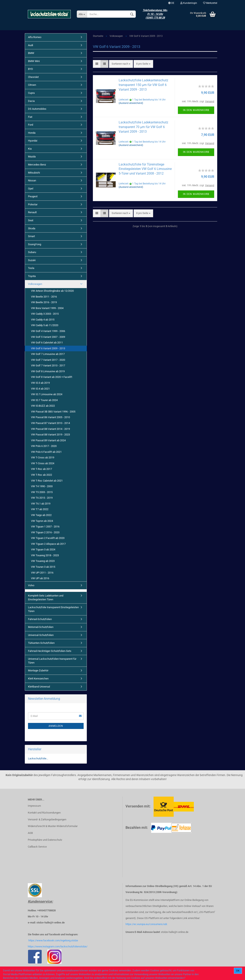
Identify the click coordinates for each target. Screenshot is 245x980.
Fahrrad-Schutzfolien (40, 619)
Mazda (32, 157)
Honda (32, 133)
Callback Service (37, 847)
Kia (30, 149)
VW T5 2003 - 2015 (42, 492)
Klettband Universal (39, 687)
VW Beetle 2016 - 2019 (44, 302)
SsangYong (35, 244)
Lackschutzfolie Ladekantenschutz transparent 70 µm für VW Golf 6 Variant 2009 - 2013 (143, 127)
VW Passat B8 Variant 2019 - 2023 (50, 435)
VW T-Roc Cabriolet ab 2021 (47, 481)
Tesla (31, 268)
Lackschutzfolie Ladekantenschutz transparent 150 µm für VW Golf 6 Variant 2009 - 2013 (143, 85)
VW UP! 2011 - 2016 (42, 573)
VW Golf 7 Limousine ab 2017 (48, 354)
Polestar (33, 204)
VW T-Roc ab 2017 (42, 469)
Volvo (31, 585)
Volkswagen (35, 284)
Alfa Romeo (35, 37)
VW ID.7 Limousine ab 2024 (47, 394)
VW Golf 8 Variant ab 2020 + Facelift (52, 377)
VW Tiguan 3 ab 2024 (43, 549)
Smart (31, 236)
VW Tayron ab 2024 (42, 521)
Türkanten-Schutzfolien (41, 643)
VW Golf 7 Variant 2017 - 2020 (48, 360)
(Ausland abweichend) (131, 103)
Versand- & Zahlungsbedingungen (47, 819)
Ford (31, 125)
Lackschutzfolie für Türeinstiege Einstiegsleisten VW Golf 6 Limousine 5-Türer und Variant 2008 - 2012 (145, 169)
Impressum (34, 806)
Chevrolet (33, 77)
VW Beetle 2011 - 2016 (44, 297)
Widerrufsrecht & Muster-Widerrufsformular (53, 826)
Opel (31, 189)
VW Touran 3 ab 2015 (43, 567)
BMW (31, 53)
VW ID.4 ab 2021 (40, 389)
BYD (31, 69)
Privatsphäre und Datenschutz (45, 840)
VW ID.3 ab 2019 (40, 383)
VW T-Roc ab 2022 (42, 475)
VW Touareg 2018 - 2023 (45, 555)
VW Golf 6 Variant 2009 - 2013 (48, 348)
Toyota (32, 276)
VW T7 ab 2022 (40, 509)
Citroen (32, 85)
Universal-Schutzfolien (41, 635)
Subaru (32, 252)
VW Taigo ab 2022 (41, 515)
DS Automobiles (37, 109)
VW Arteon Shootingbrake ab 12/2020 (52, 291)
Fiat (30, 117)
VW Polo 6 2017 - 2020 (44, 446)
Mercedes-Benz (37, 165)
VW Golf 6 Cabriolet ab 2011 (47, 343)
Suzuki (32, 260)
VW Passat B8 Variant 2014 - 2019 (50, 429)
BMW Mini (34, 61)
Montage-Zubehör (38, 670)
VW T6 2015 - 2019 (42, 498)
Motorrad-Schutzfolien (41, 627)
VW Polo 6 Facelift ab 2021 (46, 452)
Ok (238, 971)
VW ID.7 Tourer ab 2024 (44, 400)
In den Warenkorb (196, 110)
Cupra (31, 93)
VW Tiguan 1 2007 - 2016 (45, 527)
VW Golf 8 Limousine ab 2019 (48, 371)
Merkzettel (210, 3)
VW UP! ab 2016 (40, 578)
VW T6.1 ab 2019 (41, 504)
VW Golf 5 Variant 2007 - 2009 (48, 337)
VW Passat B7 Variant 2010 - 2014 (50, 423)
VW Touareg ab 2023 (43, 561)
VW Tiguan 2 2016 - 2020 (45, 532)
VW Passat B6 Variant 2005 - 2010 (50, 417)
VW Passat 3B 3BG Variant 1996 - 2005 (53, 412)
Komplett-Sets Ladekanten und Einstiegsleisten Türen (46, 598)
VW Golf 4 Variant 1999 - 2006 (48, 331)
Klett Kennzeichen (38, 679)
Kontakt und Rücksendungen (44, 813)
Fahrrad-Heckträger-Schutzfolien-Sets (50, 651)
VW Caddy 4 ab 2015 (43, 320)
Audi (31, 45)
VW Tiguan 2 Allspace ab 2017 (48, 544)
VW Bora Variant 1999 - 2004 (47, 308)
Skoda (32, 228)
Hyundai (33, 141)
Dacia (31, 101)
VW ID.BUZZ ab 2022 (43, 406)
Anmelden (56, 726)
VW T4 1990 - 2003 (42, 486)
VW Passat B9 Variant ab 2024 (48, 440)
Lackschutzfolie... (38, 758)
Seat (31, 220)
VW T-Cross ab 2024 (43, 463)
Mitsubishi (34, 173)
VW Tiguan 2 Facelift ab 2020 (48, 538)
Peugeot (33, 196)
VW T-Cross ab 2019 (43, 457)
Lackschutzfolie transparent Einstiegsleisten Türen (53, 609)
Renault (32, 212)
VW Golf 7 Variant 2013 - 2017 (48, 365)
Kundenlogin (189, 3)
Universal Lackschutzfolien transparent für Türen (52, 661)
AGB (30, 833)
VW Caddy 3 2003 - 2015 (45, 314)
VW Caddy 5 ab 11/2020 (45, 325)
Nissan (32, 180)
